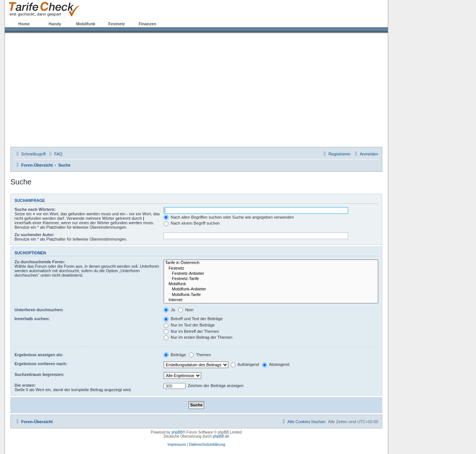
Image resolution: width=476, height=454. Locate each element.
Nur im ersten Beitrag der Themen (198, 337)
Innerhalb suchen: (32, 319)
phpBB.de (221, 436)
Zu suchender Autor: (35, 235)
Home (24, 24)
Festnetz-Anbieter (271, 274)
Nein (186, 310)
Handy (55, 24)
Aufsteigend (245, 364)
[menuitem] (55, 154)
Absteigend (276, 364)
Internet (271, 300)
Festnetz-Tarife (271, 279)
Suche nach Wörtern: (35, 209)
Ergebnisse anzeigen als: (39, 355)
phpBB (177, 432)
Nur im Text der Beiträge (189, 325)
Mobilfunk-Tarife (271, 295)
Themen (200, 355)
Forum (178, 24)
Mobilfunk (86, 24)
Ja (169, 310)
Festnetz (117, 24)
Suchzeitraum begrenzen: (39, 374)
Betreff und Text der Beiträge (193, 319)
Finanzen (148, 24)
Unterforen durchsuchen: (39, 310)
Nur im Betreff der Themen (191, 331)
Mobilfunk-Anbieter (271, 289)
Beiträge (175, 355)
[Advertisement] (196, 91)
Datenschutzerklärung (207, 445)
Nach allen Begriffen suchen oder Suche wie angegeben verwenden (229, 217)
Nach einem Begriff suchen (192, 223)
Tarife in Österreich (271, 263)
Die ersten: (25, 385)
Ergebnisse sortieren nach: (41, 364)
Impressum (177, 445)
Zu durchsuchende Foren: (40, 262)
